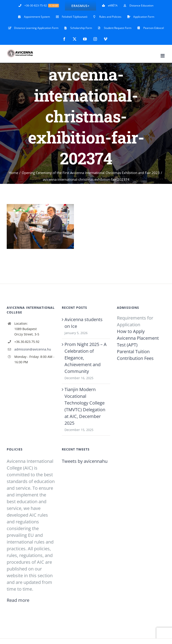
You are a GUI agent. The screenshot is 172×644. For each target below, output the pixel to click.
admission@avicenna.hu (33, 349)
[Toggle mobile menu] (163, 56)
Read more (18, 600)
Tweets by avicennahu (85, 461)
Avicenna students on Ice (84, 323)
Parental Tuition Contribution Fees (135, 355)
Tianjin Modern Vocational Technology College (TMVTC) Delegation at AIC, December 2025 (85, 406)
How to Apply (131, 331)
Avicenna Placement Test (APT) (138, 341)
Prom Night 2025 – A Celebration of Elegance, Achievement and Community (86, 358)
